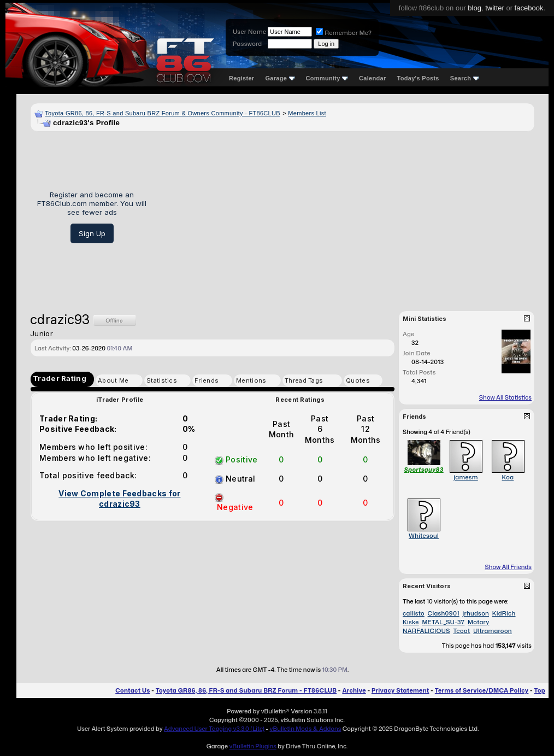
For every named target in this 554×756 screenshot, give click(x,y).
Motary (478, 622)
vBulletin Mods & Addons (305, 729)
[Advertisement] (344, 217)
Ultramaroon (493, 631)
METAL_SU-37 (443, 622)
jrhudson (476, 613)
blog (475, 8)
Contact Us (132, 690)
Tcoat (461, 631)
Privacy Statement (400, 690)
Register (241, 78)
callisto (414, 613)
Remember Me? (344, 33)
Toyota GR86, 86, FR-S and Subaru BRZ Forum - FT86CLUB (246, 690)
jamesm (465, 477)
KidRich (504, 613)
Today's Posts (418, 78)
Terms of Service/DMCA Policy (482, 690)
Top (540, 690)
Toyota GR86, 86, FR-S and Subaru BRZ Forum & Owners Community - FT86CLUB (163, 113)
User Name (249, 32)
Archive (354, 690)
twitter (495, 8)
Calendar (372, 78)
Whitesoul (424, 536)
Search (465, 78)
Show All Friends (508, 567)
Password (247, 44)
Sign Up (92, 233)
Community (327, 78)
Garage (280, 78)
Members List (307, 113)
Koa (508, 477)
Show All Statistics (505, 397)
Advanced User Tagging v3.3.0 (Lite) (214, 729)
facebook (529, 8)
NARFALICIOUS (426, 631)
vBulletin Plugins (252, 746)
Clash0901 (444, 613)
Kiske (411, 622)
